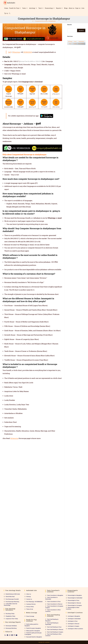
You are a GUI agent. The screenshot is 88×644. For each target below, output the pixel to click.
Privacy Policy (30, 607)
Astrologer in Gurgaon (73, 626)
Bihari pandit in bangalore (33, 631)
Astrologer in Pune (73, 621)
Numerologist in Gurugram (75, 605)
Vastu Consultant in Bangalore (55, 595)
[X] (5, 635)
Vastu (75, 41)
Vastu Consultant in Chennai (55, 604)
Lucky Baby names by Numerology (11, 604)
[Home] (33, 21)
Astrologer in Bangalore (74, 616)
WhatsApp (16, 52)
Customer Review (31, 604)
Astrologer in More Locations (75, 629)
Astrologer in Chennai (73, 624)
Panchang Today (10, 614)
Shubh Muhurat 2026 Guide (13, 594)
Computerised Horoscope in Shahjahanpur (45, 21)
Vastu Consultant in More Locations (53, 611)
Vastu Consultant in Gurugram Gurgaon (54, 607)
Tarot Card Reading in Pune (54, 627)
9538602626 (28, 52)
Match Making (81, 44)
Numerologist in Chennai (74, 603)
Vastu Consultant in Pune (54, 601)
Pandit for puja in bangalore (34, 628)
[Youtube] (16, 635)
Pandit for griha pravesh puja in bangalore (33, 634)
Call (9, 52)
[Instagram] (10, 635)
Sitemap (29, 597)
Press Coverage (30, 616)
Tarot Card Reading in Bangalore (52, 620)
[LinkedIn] (12, 635)
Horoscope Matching (11, 628)
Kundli (75, 44)
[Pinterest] (14, 635)
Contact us (29, 599)
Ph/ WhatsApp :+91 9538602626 (34, 602)
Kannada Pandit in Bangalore (34, 637)
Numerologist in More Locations (73, 608)
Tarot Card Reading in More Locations (53, 635)
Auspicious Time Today (12, 619)
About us (29, 594)
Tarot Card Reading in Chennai (55, 629)
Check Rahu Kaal (10, 597)
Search (81, 30)
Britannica (14, 438)
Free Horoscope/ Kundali (12, 599)
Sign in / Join (80, 8)
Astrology (70, 41)
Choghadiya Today (10, 616)
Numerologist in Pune (73, 600)
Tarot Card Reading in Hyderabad (52, 624)
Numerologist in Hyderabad (75, 598)
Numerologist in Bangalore (75, 595)
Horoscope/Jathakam (11, 626)
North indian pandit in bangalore (31, 625)
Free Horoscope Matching (12, 602)
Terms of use (30, 609)
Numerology (81, 41)
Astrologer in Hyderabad (74, 619)
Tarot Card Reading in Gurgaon (55, 632)
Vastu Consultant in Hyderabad (51, 598)
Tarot (70, 44)
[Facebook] (7, 635)
